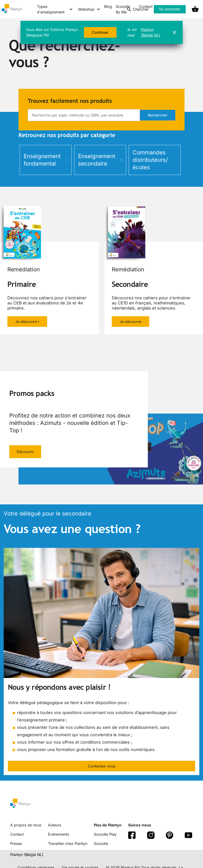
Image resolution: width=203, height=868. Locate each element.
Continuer (100, 32)
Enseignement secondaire (100, 160)
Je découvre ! (27, 322)
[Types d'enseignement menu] (55, 9)
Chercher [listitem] (138, 9)
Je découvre (130, 322)
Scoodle (101, 843)
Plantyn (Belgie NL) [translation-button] (27, 855)
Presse (16, 843)
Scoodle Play (105, 834)
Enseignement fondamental (46, 160)
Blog (108, 6)
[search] (84, 115)
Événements (59, 834)
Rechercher (158, 115)
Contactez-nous (102, 766)
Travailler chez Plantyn (68, 843)
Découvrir (25, 452)
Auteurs (55, 825)
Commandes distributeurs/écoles (155, 160)
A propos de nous (26, 825)
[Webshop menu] (89, 9)
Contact (17, 834)
